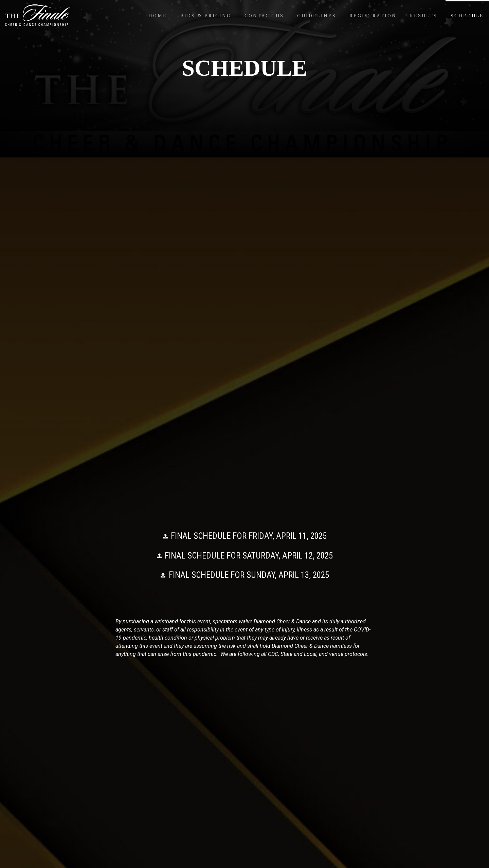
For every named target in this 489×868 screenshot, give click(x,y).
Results (424, 15)
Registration (373, 15)
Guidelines (317, 15)
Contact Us (264, 15)
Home (158, 15)
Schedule (467, 15)
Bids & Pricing (206, 15)
